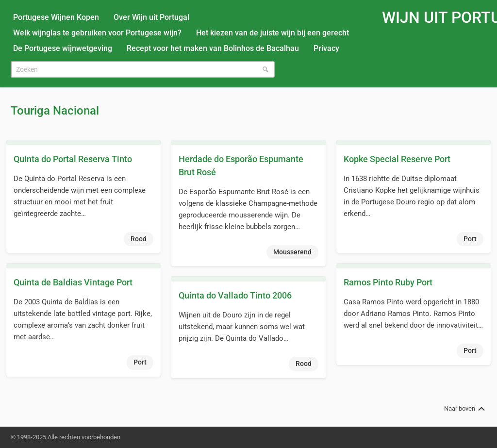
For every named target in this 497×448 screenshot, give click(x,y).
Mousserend (292, 252)
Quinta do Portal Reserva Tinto (73, 159)
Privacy (326, 48)
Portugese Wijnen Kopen (56, 17)
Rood (139, 239)
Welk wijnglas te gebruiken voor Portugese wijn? (97, 33)
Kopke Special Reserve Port (397, 159)
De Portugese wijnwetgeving (63, 48)
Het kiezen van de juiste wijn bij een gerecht (273, 33)
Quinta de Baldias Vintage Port (73, 282)
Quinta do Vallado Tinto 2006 (235, 295)
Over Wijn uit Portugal (151, 17)
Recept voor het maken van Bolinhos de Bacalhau (213, 48)
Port (470, 239)
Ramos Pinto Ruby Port (388, 282)
